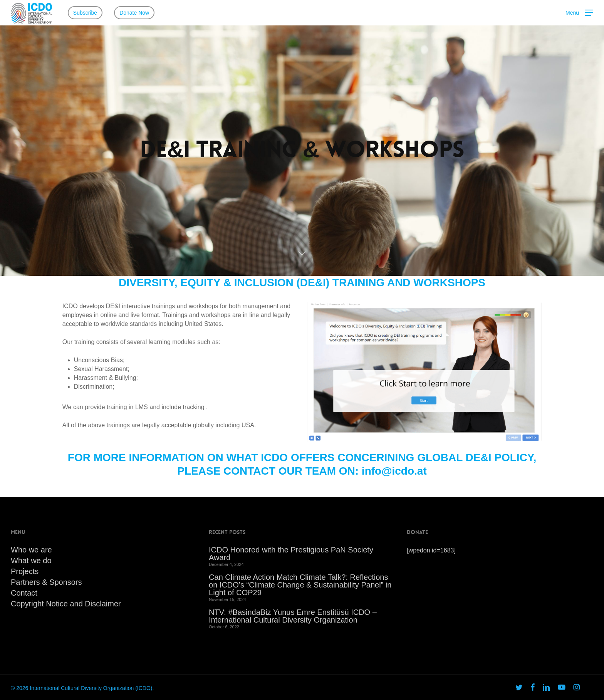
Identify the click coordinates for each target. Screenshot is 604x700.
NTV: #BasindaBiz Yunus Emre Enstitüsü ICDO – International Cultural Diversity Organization (293, 616)
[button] (579, 13)
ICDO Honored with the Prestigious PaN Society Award (291, 554)
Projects (25, 571)
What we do (31, 561)
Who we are (31, 550)
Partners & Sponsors (46, 582)
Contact (24, 593)
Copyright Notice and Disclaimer (66, 604)
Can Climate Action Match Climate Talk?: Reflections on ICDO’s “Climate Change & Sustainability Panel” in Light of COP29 (300, 585)
